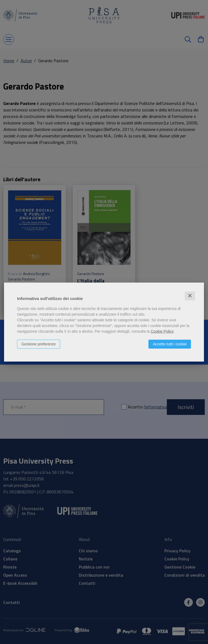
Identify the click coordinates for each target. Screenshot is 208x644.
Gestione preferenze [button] (39, 344)
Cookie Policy (162, 331)
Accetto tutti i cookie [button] (170, 344)
